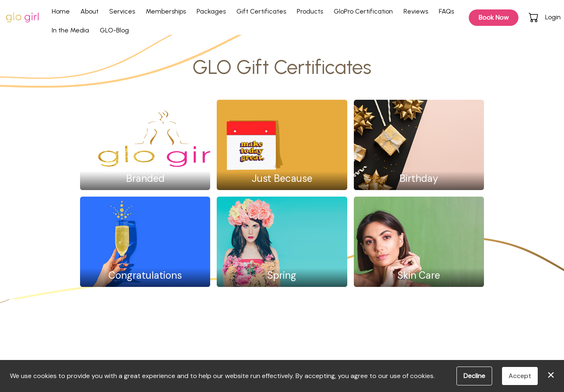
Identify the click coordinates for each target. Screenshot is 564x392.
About (89, 11)
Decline (474, 376)
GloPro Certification (363, 11)
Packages (211, 11)
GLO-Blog (114, 30)
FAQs (446, 11)
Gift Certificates (261, 11)
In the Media (70, 30)
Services (122, 11)
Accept (520, 376)
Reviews (416, 11)
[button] (534, 17)
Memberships (166, 11)
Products (310, 11)
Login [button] (553, 17)
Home (61, 11)
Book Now (494, 17)
